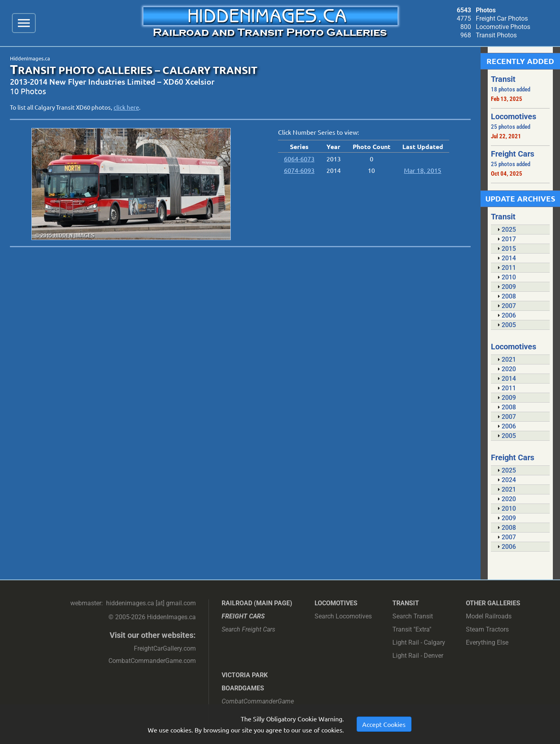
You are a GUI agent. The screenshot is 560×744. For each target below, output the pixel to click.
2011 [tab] (506, 268)
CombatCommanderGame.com (152, 661)
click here (126, 107)
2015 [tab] (506, 249)
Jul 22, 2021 (506, 136)
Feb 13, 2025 (507, 99)
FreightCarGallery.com (165, 648)
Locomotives (336, 603)
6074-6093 (299, 170)
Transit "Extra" (412, 629)
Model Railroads (489, 616)
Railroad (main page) (257, 603)
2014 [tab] (506, 258)
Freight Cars (243, 616)
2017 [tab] (506, 239)
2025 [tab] (506, 230)
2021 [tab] (506, 359)
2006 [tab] (506, 315)
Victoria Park (245, 675)
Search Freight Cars (248, 629)
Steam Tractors (487, 629)
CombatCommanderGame (258, 701)
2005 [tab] (506, 325)
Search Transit (413, 616)
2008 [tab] (506, 296)
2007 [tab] (506, 306)
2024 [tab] (506, 480)
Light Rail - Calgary (419, 642)
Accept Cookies (384, 724)
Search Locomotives (343, 616)
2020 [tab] (506, 369)
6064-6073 (299, 159)
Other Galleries (493, 603)
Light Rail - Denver (418, 656)
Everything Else (487, 642)
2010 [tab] (506, 277)
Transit (406, 603)
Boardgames (243, 688)
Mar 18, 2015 (423, 170)
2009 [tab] (506, 287)
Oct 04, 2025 (507, 174)
